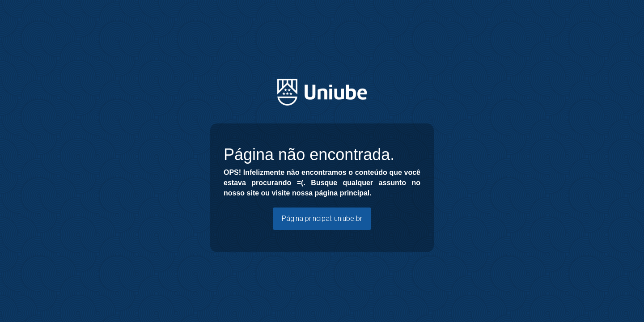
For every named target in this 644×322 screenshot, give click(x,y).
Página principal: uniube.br (322, 218)
